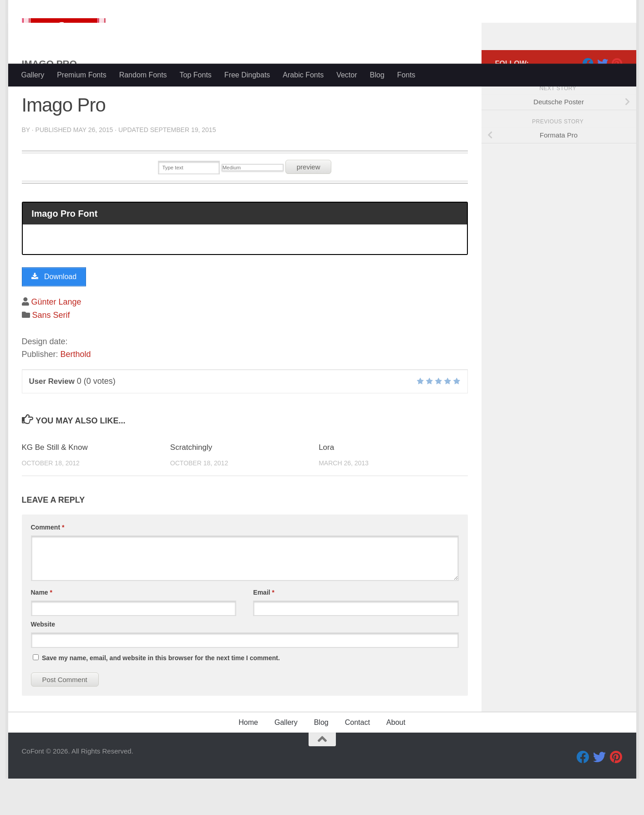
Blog (377, 75)
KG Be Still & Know (55, 484)
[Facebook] (588, 100)
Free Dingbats (247, 75)
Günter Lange (56, 338)
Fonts (406, 75)
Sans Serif (51, 351)
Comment (48, 564)
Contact (357, 759)
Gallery (33, 75)
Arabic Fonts (303, 75)
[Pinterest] (617, 100)
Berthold (76, 391)
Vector (347, 75)
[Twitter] (603, 100)
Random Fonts (143, 75)
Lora (326, 484)
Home (248, 759)
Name (42, 629)
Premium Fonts (81, 75)
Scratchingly (191, 484)
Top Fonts (196, 75)
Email (264, 629)
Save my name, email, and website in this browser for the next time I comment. (161, 694)
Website (43, 661)
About (396, 759)
